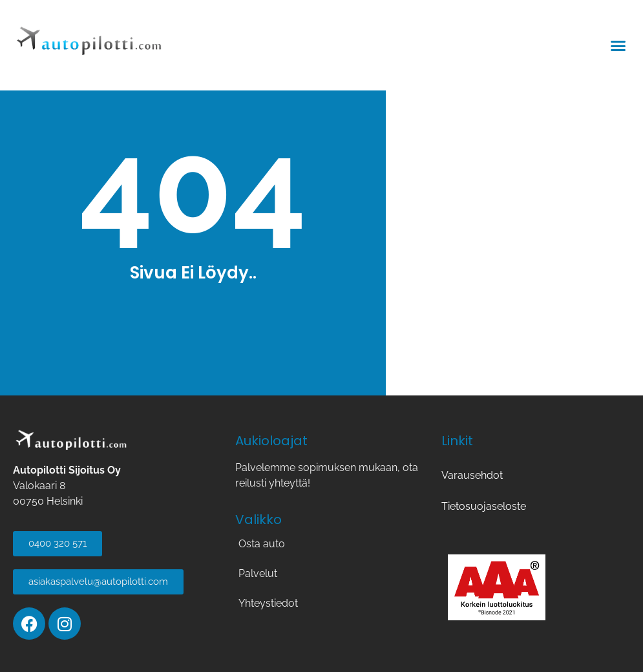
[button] (618, 45)
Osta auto (262, 544)
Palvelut (258, 573)
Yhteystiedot (268, 603)
